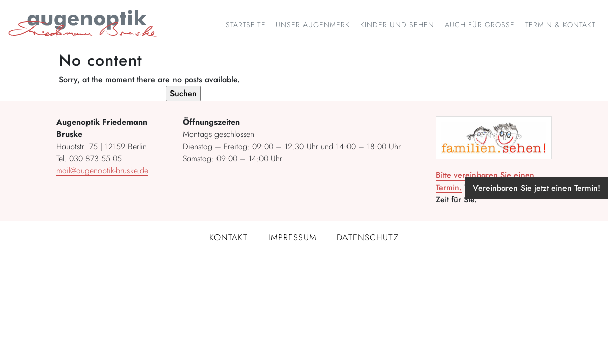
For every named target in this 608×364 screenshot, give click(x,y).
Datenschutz (368, 237)
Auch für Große (480, 25)
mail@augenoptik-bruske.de (102, 171)
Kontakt (229, 237)
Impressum (292, 237)
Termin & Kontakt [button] (560, 25)
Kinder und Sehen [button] (397, 25)
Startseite (246, 25)
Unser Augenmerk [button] (313, 25)
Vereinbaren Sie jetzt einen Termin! (537, 188)
